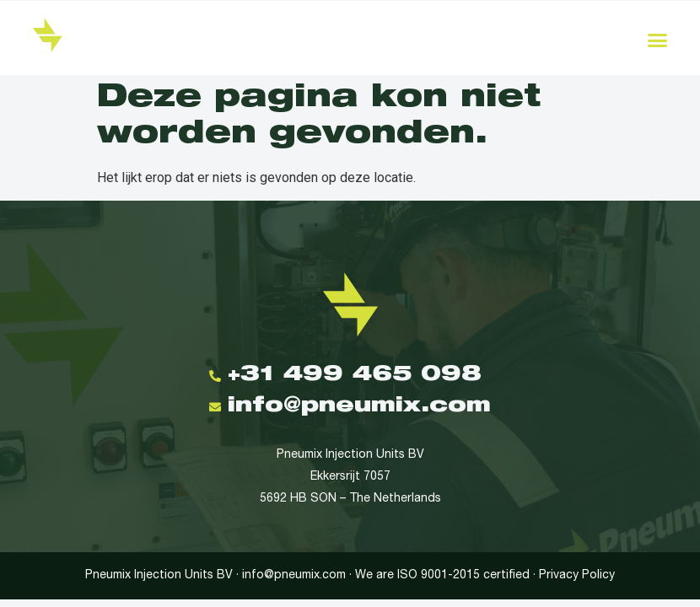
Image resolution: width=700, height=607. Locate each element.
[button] (658, 40)
